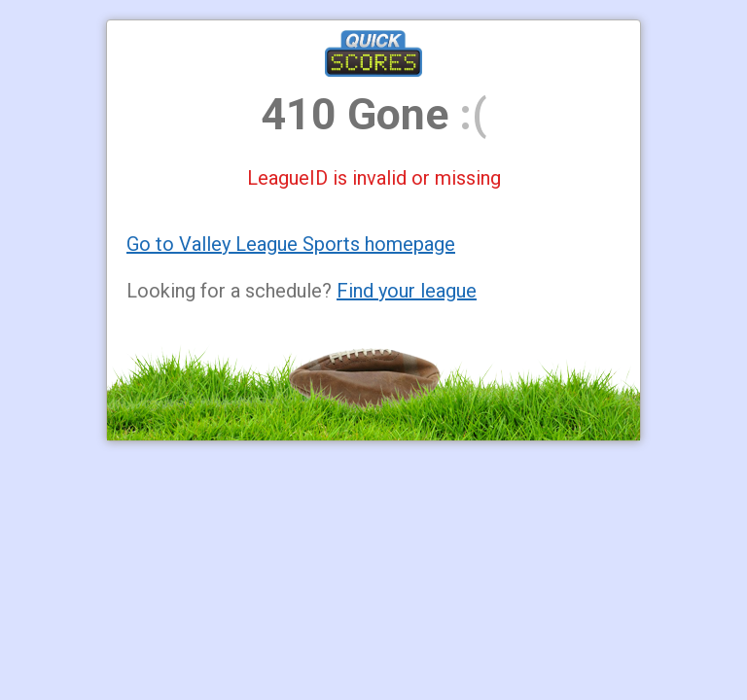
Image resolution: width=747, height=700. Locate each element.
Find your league (407, 291)
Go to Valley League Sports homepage (291, 244)
